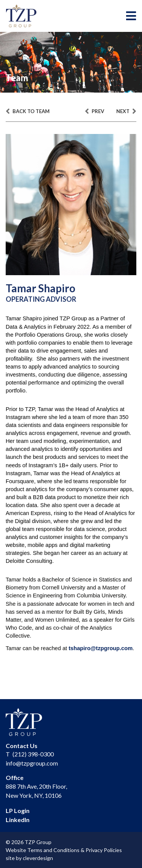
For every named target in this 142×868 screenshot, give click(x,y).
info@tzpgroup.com (32, 763)
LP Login (18, 811)
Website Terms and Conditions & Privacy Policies (64, 850)
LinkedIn (18, 820)
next (126, 111)
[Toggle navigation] (131, 16)
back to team (28, 111)
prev (94, 111)
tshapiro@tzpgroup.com (101, 648)
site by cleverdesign (29, 858)
